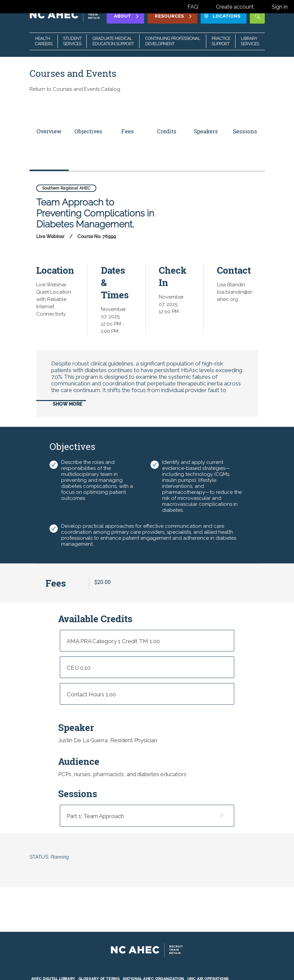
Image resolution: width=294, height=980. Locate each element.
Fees (128, 131)
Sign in (280, 7)
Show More (67, 404)
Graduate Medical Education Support (113, 41)
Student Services (72, 41)
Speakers (206, 131)
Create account (235, 7)
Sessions (245, 131)
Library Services (250, 41)
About (127, 16)
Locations (222, 16)
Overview (49, 131)
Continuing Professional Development (173, 41)
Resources (174, 16)
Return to (75, 89)
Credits (167, 131)
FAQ (193, 7)
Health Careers (44, 41)
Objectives (88, 131)
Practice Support (221, 41)
